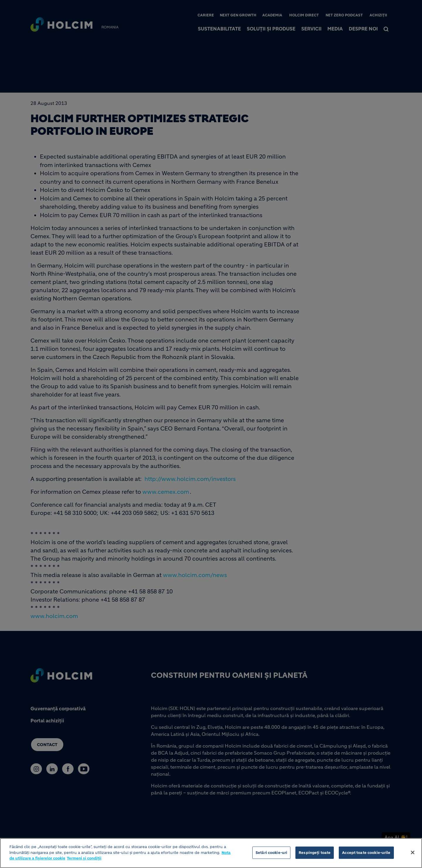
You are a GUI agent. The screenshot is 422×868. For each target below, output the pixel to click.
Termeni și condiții (84, 859)
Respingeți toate (315, 853)
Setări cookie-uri (271, 853)
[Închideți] (413, 853)
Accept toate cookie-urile (366, 853)
